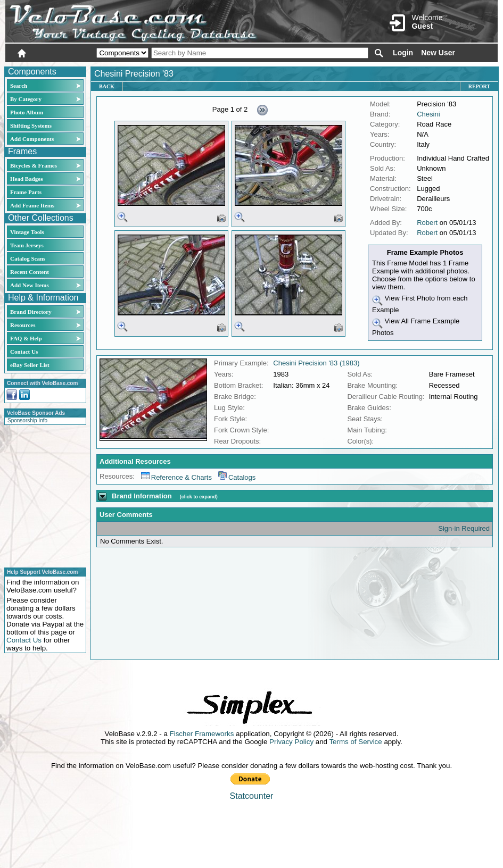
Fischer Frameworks (202, 734)
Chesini (428, 114)
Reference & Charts (176, 477)
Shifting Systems (31, 126)
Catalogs (237, 477)
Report (479, 86)
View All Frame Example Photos (416, 327)
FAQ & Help (26, 338)
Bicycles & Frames (34, 165)
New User (438, 53)
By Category (26, 99)
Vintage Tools (27, 232)
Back (107, 86)
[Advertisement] (42, 495)
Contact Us (24, 352)
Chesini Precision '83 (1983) (316, 363)
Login (403, 53)
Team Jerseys (27, 245)
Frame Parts (26, 192)
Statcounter (252, 796)
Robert (427, 223)
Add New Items (30, 285)
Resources (23, 325)
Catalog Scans (28, 258)
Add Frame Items (32, 205)
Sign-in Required (464, 528)
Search (19, 86)
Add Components (32, 139)
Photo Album (27, 112)
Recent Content (30, 272)
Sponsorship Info (27, 420)
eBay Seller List (30, 365)
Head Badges (26, 179)
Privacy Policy (291, 742)
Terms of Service (355, 742)
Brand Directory (31, 312)
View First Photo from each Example (420, 304)
